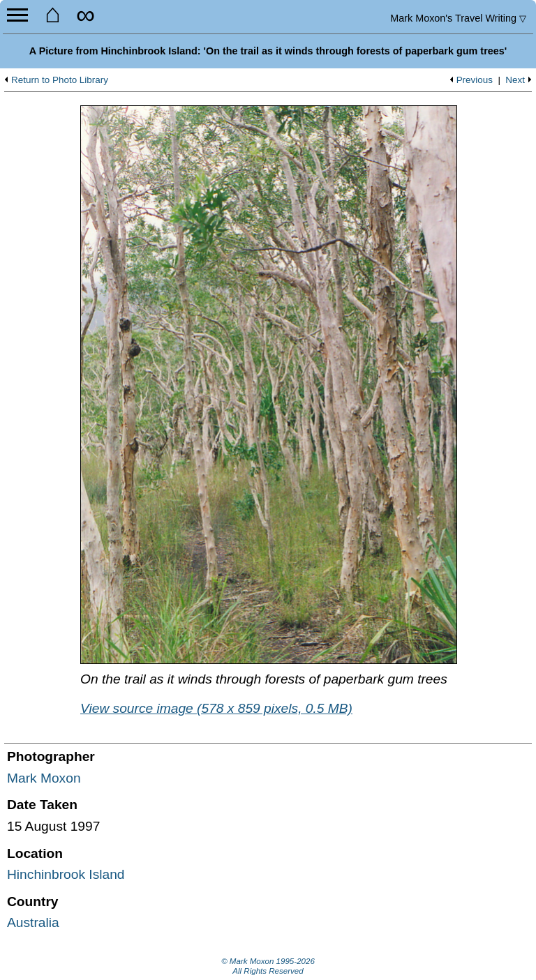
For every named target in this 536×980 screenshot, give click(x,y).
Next (515, 80)
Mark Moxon (44, 778)
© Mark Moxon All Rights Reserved (268, 966)
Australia (33, 922)
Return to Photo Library (60, 80)
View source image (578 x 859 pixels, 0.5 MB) (216, 708)
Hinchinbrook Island (66, 874)
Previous (475, 80)
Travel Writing (458, 18)
